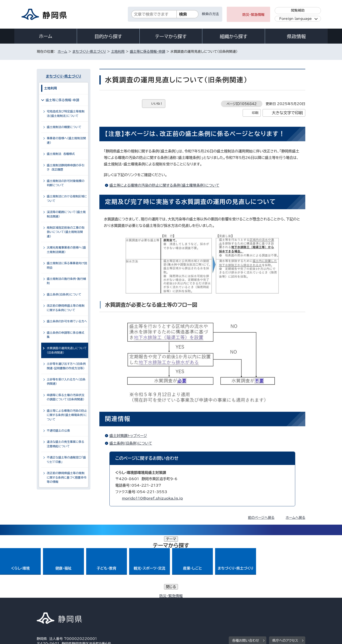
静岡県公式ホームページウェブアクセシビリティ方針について (186, 606)
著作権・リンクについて (58, 606)
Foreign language (296, 19)
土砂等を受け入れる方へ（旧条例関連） (66, 382)
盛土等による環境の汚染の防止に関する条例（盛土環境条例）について (164, 185)
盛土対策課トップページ (128, 436)
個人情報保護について (108, 606)
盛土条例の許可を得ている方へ (67, 321)
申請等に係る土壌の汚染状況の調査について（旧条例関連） (66, 397)
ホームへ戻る (296, 518)
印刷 (255, 113)
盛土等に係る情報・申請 (147, 52)
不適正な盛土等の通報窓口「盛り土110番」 (66, 460)
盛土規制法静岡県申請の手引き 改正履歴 (66, 167)
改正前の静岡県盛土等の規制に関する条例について (66, 308)
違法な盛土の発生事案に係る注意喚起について (65, 444)
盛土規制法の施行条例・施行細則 (66, 281)
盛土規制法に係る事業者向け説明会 (67, 265)
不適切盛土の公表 (58, 431)
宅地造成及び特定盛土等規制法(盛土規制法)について (66, 114)
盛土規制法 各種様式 (61, 154)
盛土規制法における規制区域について (67, 198)
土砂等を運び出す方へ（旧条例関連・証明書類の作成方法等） (66, 366)
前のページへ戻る (261, 518)
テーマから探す (171, 36)
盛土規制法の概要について (64, 127)
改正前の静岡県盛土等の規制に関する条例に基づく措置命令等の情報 (67, 477)
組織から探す (234, 36)
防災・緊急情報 (253, 15)
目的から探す (108, 36)
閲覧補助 (298, 10)
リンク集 (253, 606)
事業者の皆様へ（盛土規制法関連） (66, 140)
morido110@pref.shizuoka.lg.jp (152, 498)
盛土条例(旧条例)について (131, 443)
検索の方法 (210, 14)
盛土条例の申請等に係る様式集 (66, 335)
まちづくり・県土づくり (89, 52)
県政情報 (296, 36)
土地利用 (118, 52)
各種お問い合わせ (246, 578)
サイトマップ (284, 606)
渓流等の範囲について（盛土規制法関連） (66, 214)
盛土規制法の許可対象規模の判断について (66, 183)
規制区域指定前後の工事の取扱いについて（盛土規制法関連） (66, 232)
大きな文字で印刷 (287, 113)
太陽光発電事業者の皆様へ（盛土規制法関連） (66, 250)
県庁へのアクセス (285, 578)
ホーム (46, 36)
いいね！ (157, 104)
